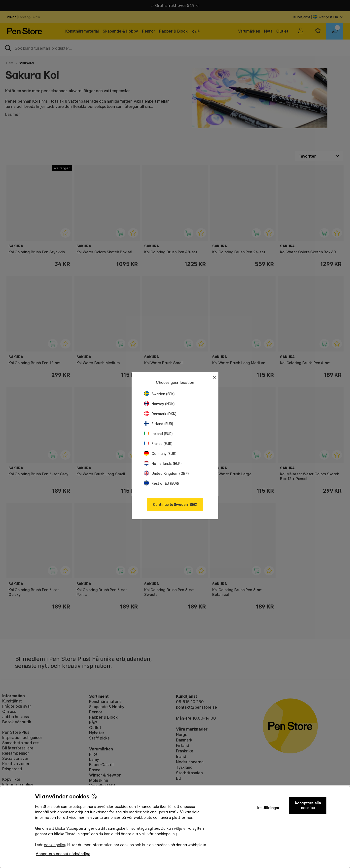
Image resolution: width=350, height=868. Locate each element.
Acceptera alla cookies (308, 805)
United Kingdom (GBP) (166, 473)
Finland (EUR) (159, 424)
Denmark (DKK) (160, 414)
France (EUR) (158, 444)
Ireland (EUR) (158, 434)
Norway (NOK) (159, 404)
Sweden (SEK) (159, 394)
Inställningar (268, 808)
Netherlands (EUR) (163, 463)
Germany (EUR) (160, 454)
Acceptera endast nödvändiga (63, 854)
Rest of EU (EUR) (161, 483)
